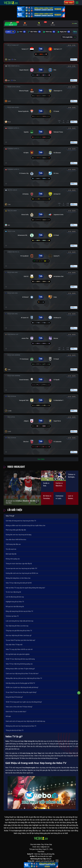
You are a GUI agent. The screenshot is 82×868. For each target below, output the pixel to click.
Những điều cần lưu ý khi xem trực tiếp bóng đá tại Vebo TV (24, 678)
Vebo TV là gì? (10, 516)
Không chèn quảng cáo (13, 559)
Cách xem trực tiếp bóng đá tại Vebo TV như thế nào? (22, 674)
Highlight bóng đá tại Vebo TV (15, 602)
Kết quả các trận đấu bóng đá (15, 607)
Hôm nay (49, 32)
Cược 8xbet (69, 3)
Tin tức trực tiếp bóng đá (13, 592)
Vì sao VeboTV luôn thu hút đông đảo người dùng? (21, 692)
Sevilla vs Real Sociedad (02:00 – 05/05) (46, 485)
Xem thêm (41, 459)
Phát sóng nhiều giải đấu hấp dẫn (16, 530)
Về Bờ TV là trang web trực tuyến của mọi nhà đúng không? (24, 702)
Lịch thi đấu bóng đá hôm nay (15, 597)
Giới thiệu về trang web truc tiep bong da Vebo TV (21, 521)
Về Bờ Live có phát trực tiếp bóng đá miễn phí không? (22, 687)
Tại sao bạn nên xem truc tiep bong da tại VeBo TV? (21, 568)
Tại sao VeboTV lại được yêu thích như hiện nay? (20, 640)
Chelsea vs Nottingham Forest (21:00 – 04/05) (72, 476)
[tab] (11, 24)
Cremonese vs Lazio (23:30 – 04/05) (59, 497)
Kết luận (8, 716)
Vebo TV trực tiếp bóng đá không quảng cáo (19, 664)
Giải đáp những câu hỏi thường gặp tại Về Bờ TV (20, 683)
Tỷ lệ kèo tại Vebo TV (12, 616)
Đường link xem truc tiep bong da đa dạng (19, 535)
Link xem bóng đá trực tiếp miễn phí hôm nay (19, 621)
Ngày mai (64, 32)
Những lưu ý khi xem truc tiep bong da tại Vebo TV (21, 726)
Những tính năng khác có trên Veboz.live (18, 578)
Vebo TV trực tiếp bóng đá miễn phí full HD (19, 583)
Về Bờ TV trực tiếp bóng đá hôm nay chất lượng (20, 659)
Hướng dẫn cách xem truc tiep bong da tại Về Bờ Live (22, 573)
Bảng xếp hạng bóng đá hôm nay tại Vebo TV (19, 611)
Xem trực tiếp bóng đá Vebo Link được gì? (19, 635)
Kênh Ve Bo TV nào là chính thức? (16, 712)
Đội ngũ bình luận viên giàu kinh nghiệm (18, 654)
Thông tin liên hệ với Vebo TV (15, 730)
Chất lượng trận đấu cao (13, 544)
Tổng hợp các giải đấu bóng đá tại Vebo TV (19, 631)
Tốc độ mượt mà (11, 549)
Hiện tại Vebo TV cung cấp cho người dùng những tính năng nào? (25, 588)
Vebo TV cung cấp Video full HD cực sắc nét (19, 649)
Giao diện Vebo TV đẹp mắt (14, 645)
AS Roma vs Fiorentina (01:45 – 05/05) (47, 497)
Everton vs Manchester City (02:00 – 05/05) (60, 485)
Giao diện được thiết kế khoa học (16, 540)
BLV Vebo (34, 32)
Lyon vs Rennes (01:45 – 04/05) (71, 497)
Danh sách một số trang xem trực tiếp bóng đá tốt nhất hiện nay (25, 721)
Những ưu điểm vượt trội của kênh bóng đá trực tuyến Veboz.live (26, 526)
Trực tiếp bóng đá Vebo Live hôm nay (17, 626)
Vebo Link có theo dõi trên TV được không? (19, 707)
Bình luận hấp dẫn (11, 554)
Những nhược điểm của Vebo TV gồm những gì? (20, 669)
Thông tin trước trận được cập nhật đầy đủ (19, 564)
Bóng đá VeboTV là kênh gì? (14, 697)
